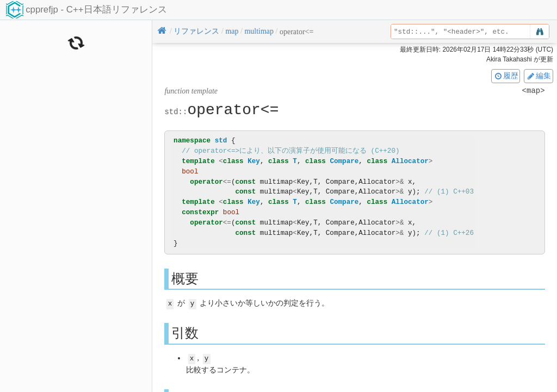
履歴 (506, 76)
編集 (539, 76)
